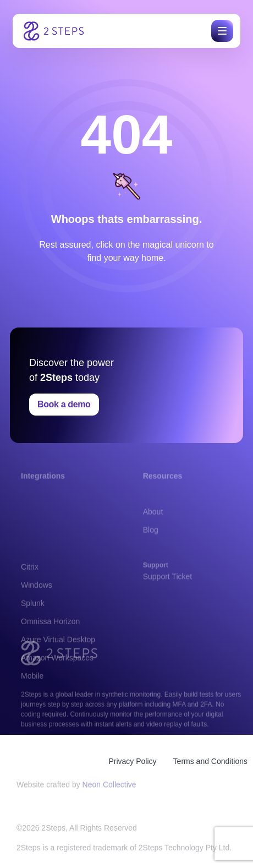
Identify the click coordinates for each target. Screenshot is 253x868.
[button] (220, 31)
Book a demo (64, 404)
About (153, 520)
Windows (37, 615)
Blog (151, 538)
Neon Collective (109, 787)
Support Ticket (168, 581)
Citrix (30, 597)
